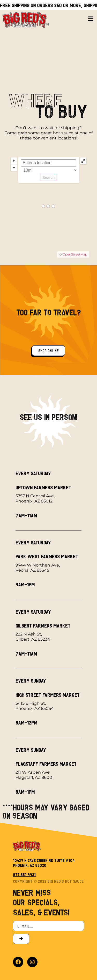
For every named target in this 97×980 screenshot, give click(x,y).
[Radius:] (49, 170)
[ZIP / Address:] (49, 163)
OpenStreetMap (75, 254)
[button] (91, 17)
